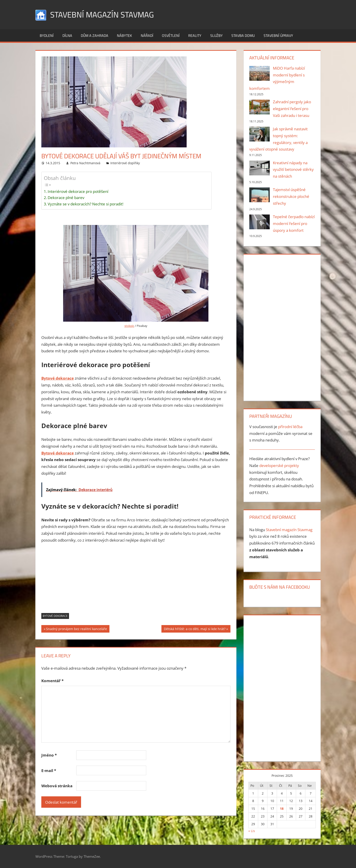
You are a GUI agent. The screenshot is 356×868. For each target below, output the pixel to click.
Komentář (52, 681)
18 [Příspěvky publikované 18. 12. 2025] (282, 809)
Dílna (67, 35)
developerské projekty (279, 466)
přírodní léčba (290, 427)
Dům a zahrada (95, 35)
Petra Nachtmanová (85, 163)
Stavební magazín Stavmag (103, 14)
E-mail (49, 771)
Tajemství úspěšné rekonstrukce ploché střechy (291, 196)
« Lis (252, 831)
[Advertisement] (136, 581)
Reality (195, 35)
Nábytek (124, 35)
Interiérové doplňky (125, 163)
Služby (216, 35)
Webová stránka (57, 786)
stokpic (129, 326)
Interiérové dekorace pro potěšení (78, 191)
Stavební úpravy (278, 35)
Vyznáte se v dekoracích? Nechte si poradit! (85, 204)
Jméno (49, 755)
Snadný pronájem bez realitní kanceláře (76, 629)
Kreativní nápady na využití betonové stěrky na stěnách (293, 170)
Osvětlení (171, 35)
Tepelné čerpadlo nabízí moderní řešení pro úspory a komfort (294, 223)
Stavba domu (243, 35)
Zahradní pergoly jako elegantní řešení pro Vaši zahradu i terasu (292, 109)
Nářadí (147, 35)
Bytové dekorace (55, 616)
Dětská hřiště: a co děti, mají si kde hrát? (195, 629)
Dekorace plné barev (66, 198)
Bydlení (47, 35)
